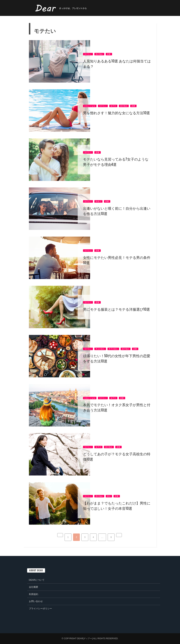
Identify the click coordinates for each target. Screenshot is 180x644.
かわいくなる (90, 106)
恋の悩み (99, 54)
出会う (98, 201)
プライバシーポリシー (40, 609)
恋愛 (109, 54)
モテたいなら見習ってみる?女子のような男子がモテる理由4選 (116, 162)
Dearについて (37, 580)
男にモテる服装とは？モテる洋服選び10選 (117, 309)
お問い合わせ (36, 601)
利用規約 (34, 594)
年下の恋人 (113, 349)
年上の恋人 (100, 349)
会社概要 (34, 587)
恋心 (109, 496)
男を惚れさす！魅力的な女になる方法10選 (117, 113)
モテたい (88, 54)
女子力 (113, 106)
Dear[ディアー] (85, 639)
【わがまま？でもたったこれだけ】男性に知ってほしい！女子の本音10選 (117, 506)
